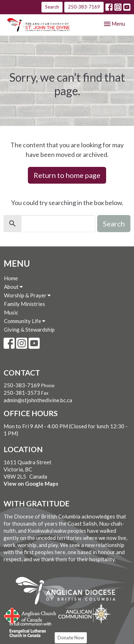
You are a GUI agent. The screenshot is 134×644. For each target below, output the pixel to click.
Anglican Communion (85, 614)
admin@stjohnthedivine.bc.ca (38, 400)
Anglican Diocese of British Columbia (69, 592)
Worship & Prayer (27, 295)
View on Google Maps (31, 484)
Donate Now (71, 638)
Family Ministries (24, 304)
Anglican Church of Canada (30, 615)
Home (11, 278)
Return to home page (67, 175)
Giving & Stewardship (29, 329)
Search (52, 7)
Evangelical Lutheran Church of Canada (28, 630)
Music (11, 312)
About (13, 287)
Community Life (25, 321)
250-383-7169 (84, 7)
